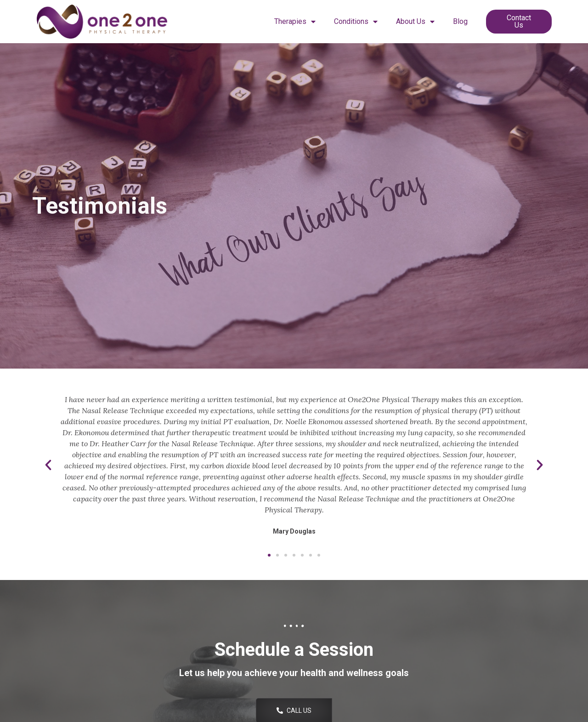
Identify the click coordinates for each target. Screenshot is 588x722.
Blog (460, 21)
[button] (48, 465)
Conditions (356, 22)
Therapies (295, 22)
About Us (415, 22)
